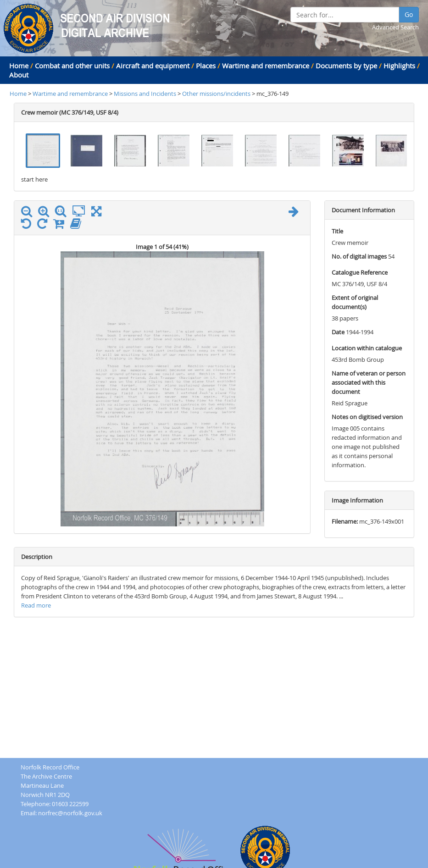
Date (338, 332)
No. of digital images (359, 256)
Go (409, 14)
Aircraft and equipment (153, 66)
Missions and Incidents (146, 94)
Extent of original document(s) (355, 302)
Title (337, 231)
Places (206, 66)
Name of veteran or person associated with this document (369, 382)
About (19, 75)
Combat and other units (72, 66)
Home (19, 66)
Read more (36, 605)
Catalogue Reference (360, 272)
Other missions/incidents (217, 94)
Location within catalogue (367, 348)
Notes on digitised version (367, 417)
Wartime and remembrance (266, 66)
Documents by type (346, 66)
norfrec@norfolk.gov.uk (70, 813)
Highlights (399, 66)
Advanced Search (395, 27)
